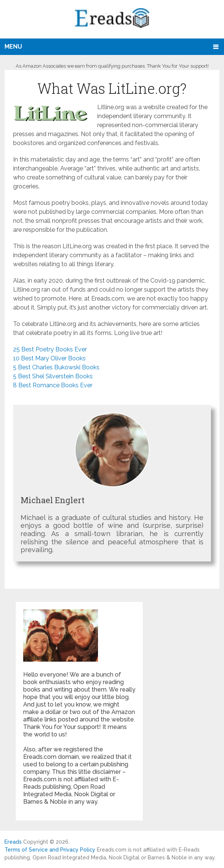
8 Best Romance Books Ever (53, 385)
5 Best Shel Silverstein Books (53, 376)
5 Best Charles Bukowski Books (56, 367)
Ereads (13, 842)
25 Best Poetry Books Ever (50, 349)
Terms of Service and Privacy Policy (50, 850)
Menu (13, 47)
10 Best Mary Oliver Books (49, 358)
